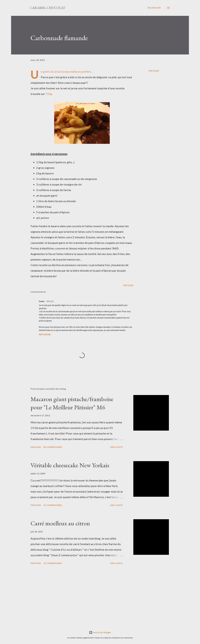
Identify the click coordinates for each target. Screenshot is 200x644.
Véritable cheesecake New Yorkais (70, 465)
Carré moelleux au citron (60, 523)
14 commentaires (53, 563)
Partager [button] (154, 71)
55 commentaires (53, 505)
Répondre (45, 334)
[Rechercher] (154, 8)
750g (49, 94)
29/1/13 (50, 301)
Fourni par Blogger (100, 632)
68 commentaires (53, 447)
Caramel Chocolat (48, 8)
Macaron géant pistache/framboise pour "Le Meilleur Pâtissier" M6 (72, 403)
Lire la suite (116, 447)
